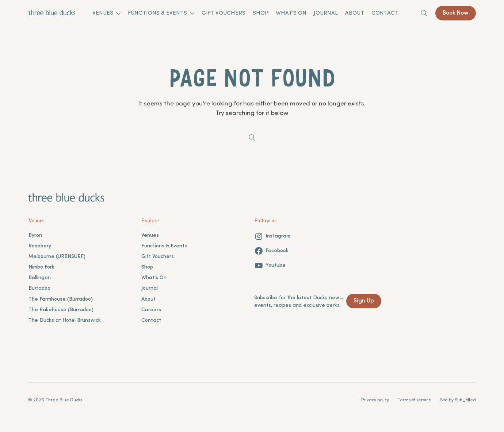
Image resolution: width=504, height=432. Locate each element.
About (148, 299)
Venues (150, 236)
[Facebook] (271, 251)
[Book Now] (456, 13)
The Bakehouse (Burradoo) (61, 310)
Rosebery (40, 246)
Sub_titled (465, 400)
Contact (151, 321)
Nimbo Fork (41, 267)
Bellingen (40, 278)
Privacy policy (375, 400)
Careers (151, 310)
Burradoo (39, 288)
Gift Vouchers (158, 257)
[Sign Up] (364, 301)
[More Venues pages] (118, 13)
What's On (154, 278)
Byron (35, 236)
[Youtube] (270, 265)
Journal (150, 288)
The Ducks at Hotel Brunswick (65, 321)
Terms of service (414, 400)
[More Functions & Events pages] (192, 13)
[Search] (424, 13)
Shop (147, 267)
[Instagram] (272, 236)
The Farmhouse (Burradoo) (61, 299)
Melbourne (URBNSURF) (57, 257)
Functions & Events (164, 246)
